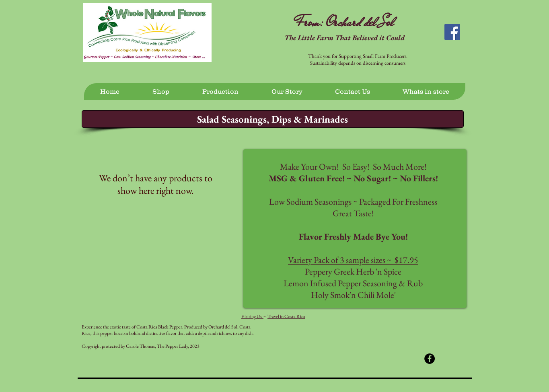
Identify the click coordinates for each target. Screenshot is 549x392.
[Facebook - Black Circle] (430, 359)
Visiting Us (252, 316)
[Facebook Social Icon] (452, 32)
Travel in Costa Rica (286, 316)
